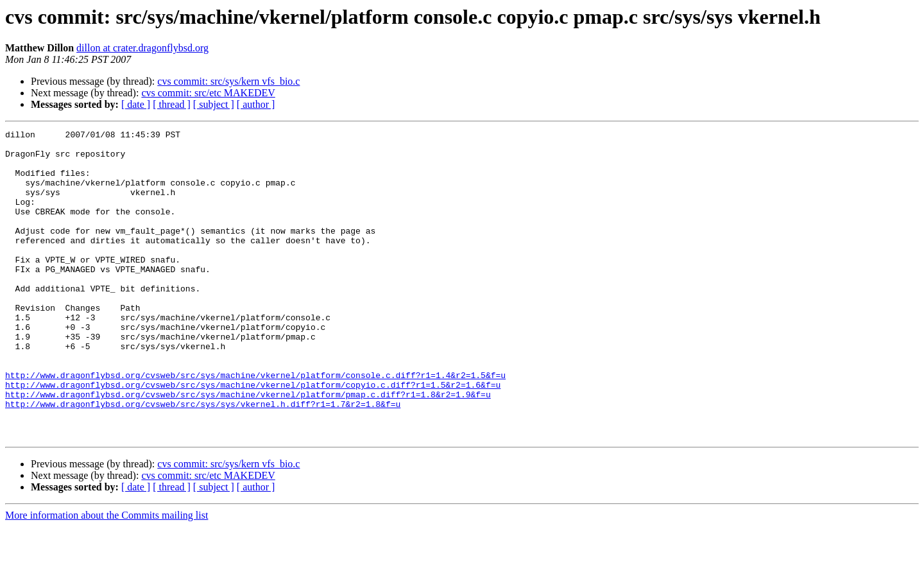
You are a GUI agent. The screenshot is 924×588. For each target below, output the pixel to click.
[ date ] (136, 104)
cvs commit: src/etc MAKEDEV (208, 93)
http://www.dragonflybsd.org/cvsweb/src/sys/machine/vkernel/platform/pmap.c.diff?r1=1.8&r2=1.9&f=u (248, 448)
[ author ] (256, 104)
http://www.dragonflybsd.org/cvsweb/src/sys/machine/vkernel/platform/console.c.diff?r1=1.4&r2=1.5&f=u (255, 425)
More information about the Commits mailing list (107, 577)
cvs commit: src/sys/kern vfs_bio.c (228, 81)
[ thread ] (172, 104)
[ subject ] (214, 104)
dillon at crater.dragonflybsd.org (142, 48)
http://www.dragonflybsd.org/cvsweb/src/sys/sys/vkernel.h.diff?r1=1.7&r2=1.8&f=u (203, 460)
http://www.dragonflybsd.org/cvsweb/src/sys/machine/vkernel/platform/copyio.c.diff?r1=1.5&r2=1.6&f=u (253, 437)
